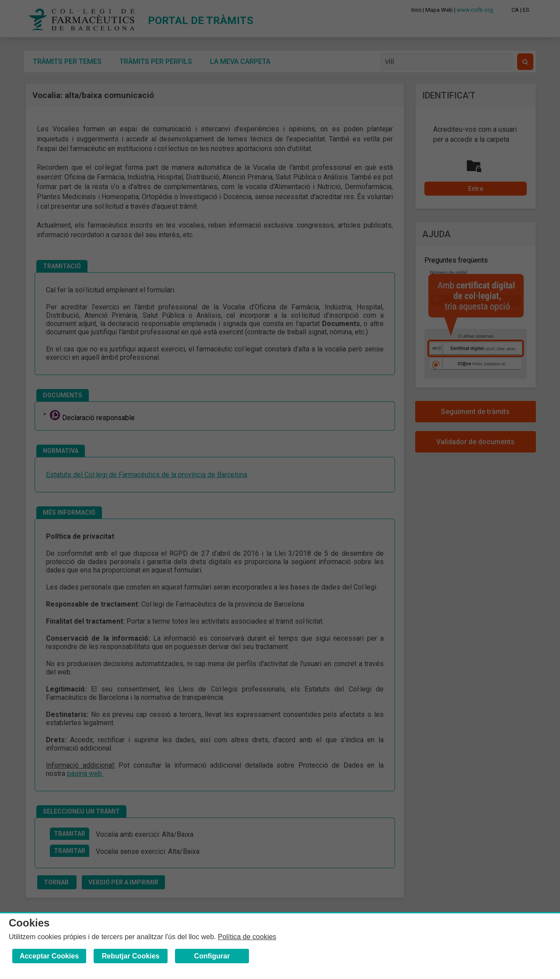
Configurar (212, 956)
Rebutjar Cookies (131, 956)
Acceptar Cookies (49, 956)
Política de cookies (247, 937)
